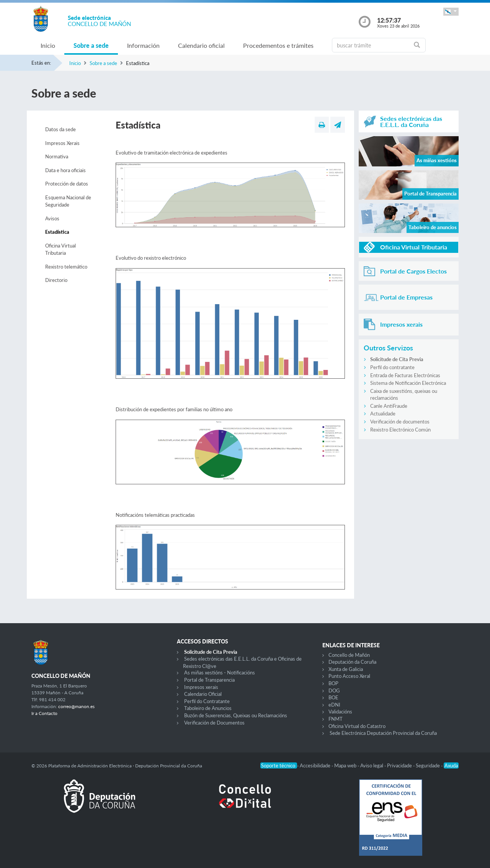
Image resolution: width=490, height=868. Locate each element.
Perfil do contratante (392, 367)
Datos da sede (60, 129)
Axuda (451, 765)
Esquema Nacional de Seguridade (68, 201)
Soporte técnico (279, 765)
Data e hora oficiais (65, 170)
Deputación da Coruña (352, 662)
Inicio (48, 45)
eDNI (334, 705)
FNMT (336, 719)
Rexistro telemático (66, 267)
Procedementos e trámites (278, 45)
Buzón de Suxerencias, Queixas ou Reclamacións (236, 715)
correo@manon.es (76, 706)
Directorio (56, 280)
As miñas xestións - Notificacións (220, 673)
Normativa (57, 156)
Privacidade (400, 765)
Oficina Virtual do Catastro (357, 726)
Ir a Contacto (44, 713)
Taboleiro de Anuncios (208, 708)
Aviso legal (372, 765)
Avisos (52, 218)
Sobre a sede (91, 45)
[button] (451, 12)
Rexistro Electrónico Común (400, 430)
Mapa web (346, 765)
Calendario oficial (201, 45)
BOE (333, 697)
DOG (334, 690)
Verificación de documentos (400, 422)
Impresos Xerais (62, 143)
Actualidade (383, 414)
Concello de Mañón (349, 655)
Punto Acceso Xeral (349, 676)
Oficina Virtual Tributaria (60, 249)
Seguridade (428, 765)
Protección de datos (67, 184)
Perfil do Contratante (207, 701)
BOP (333, 683)
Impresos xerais (201, 687)
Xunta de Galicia (346, 669)
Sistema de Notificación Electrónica (408, 383)
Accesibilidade (316, 765)
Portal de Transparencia (209, 680)
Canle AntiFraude (389, 406)
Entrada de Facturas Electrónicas (405, 375)
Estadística (57, 232)
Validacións (340, 712)
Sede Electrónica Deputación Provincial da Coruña (383, 733)
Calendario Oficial (203, 694)
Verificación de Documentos (214, 723)
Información (143, 45)
